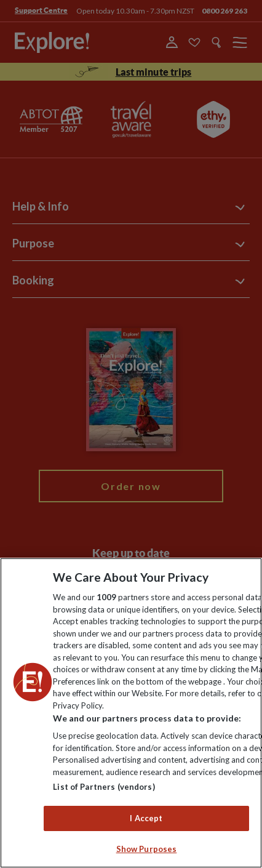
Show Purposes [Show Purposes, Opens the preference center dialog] (147, 849)
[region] (131, 713)
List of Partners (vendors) (104, 787)
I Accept (146, 818)
